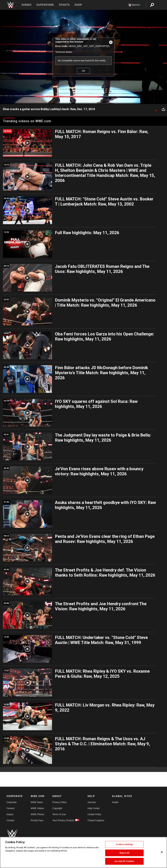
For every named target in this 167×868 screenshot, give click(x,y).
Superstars (45, 5)
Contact (10, 820)
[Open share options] (163, 109)
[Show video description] (156, 109)
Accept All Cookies (124, 861)
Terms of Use (59, 814)
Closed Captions (96, 820)
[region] (83, 852)
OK (83, 71)
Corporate (12, 802)
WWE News (37, 802)
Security (92, 802)
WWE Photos (37, 814)
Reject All (124, 853)
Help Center (94, 808)
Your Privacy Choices (63, 820)
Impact (10, 814)
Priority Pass (37, 820)
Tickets (64, 5)
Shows (27, 5)
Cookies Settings (124, 844)
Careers (11, 808)
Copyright (57, 808)
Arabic (115, 802)
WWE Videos (37, 808)
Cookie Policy (95, 814)
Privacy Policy (59, 802)
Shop (78, 5)
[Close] (162, 852)
